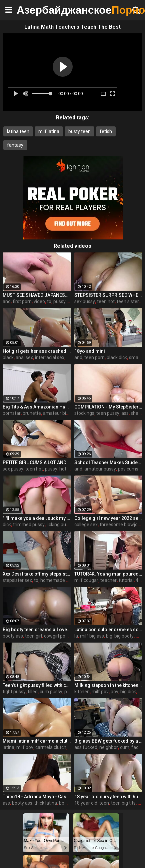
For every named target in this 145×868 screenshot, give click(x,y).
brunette (32, 413)
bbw (63, 803)
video (39, 301)
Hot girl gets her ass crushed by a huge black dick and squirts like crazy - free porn (37, 351)
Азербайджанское (33, 10)
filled (33, 692)
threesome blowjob (120, 525)
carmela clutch (51, 747)
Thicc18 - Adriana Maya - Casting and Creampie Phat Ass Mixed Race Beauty (37, 797)
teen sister (128, 301)
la (76, 636)
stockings (84, 413)
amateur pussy (100, 469)
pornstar (12, 413)
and (7, 301)
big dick (128, 692)
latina (8, 747)
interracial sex (50, 357)
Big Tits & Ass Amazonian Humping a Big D (37, 407)
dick (7, 525)
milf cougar (86, 580)
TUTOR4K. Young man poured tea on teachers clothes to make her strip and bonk (108, 574)
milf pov (100, 692)
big (109, 636)
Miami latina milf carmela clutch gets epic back (37, 741)
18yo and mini (90, 351)
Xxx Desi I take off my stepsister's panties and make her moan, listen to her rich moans (37, 574)
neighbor (109, 747)
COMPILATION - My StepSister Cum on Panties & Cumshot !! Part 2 (108, 407)
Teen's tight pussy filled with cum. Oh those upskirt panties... (37, 685)
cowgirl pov (56, 636)
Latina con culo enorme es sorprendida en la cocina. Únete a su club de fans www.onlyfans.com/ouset (108, 630)
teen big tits (123, 803)
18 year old (86, 803)
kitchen (82, 692)
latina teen (18, 131)
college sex (86, 525)
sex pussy (85, 301)
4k (138, 580)
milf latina (49, 131)
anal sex (24, 357)
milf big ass (92, 636)
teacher (108, 580)
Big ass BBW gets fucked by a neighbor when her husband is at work (108, 741)
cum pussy (51, 692)
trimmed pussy (29, 525)
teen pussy (108, 413)
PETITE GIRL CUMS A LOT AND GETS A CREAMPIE (37, 463)
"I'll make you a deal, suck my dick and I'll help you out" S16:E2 (37, 518)
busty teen (79, 131)
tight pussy (14, 692)
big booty (124, 636)
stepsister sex (17, 580)
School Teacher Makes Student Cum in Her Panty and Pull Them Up (108, 463)
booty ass (13, 636)
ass (125, 413)
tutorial (126, 580)
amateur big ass (60, 413)
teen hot (106, 301)
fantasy (15, 145)
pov (114, 692)
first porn (22, 301)
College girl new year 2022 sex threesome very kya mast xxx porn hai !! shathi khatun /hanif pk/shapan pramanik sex (108, 518)
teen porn (94, 357)
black (8, 357)
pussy (51, 469)
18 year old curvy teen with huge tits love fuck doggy (108, 797)
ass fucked (86, 747)
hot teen (68, 469)
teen (104, 803)
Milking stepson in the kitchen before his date (108, 685)
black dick (117, 357)
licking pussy (60, 525)
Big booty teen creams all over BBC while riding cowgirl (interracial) (37, 630)
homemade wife (58, 580)
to (49, 301)
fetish (106, 131)
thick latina (46, 803)
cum (125, 747)
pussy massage (70, 301)
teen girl (33, 636)
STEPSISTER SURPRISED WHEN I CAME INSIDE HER (108, 295)
